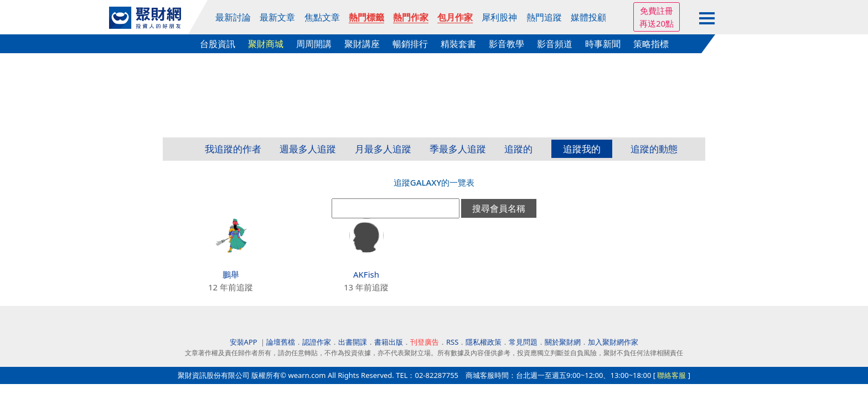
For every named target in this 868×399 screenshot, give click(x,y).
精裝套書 (458, 44)
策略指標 (651, 44)
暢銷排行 (410, 44)
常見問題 (523, 342)
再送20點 (657, 23)
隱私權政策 (484, 342)
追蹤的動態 (654, 149)
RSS (452, 342)
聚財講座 (362, 44)
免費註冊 (657, 11)
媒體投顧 (588, 17)
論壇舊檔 (281, 342)
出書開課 (353, 342)
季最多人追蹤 (458, 149)
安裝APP (244, 342)
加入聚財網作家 (613, 342)
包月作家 (455, 17)
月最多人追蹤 (383, 149)
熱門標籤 (366, 17)
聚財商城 (266, 44)
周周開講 (314, 44)
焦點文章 (322, 17)
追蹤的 (518, 149)
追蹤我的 (582, 149)
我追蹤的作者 (233, 149)
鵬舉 (231, 274)
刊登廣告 (425, 342)
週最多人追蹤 (308, 149)
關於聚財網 (563, 342)
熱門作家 (411, 17)
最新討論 (233, 17)
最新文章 (277, 17)
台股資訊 (218, 44)
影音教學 (507, 44)
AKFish (366, 274)
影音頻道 (555, 44)
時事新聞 (603, 44)
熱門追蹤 (544, 17)
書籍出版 (389, 342)
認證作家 (317, 342)
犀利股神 (499, 17)
